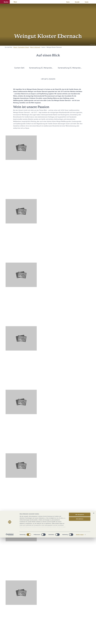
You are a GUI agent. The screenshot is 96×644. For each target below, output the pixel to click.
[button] (5, 2)
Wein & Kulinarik (35, 47)
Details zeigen (80, 641)
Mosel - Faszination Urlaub (21, 47)
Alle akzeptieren (80, 621)
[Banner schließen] (94, 620)
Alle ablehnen (80, 625)
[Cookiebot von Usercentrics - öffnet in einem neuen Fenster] (10, 641)
